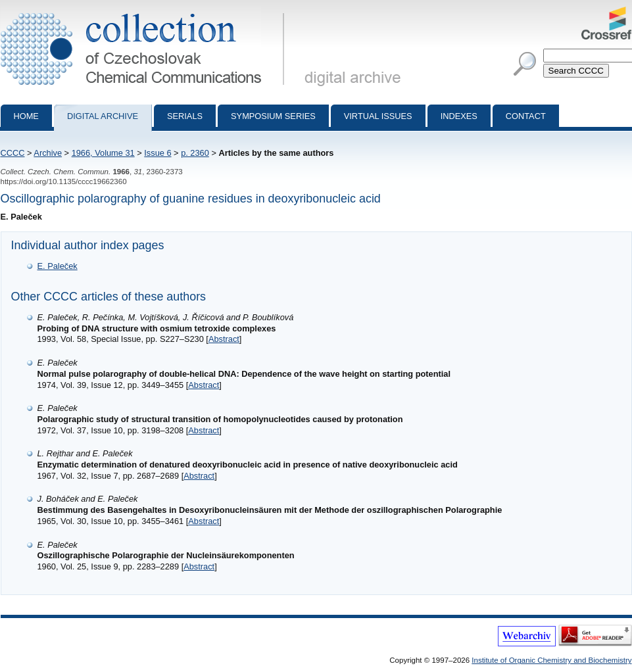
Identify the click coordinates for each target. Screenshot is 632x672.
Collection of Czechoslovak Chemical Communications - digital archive (145, 12)
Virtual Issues (378, 116)
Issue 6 (158, 153)
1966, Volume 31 (103, 153)
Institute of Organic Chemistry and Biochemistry (551, 660)
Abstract (224, 339)
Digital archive (103, 116)
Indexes (459, 116)
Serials (185, 116)
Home (26, 116)
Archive (48, 153)
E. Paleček (58, 266)
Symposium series (273, 116)
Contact (526, 116)
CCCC (13, 153)
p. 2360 (195, 153)
